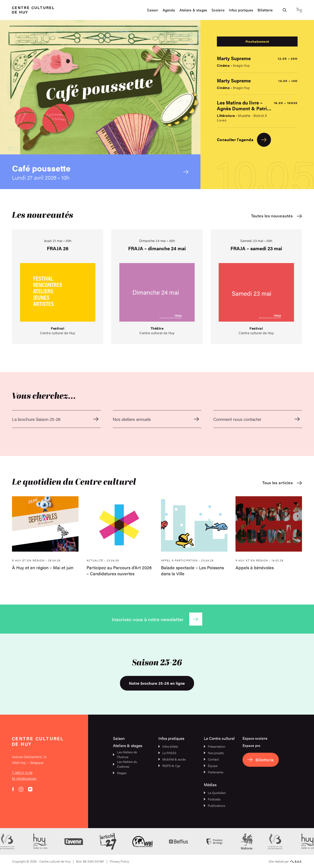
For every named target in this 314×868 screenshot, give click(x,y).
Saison (152, 10)
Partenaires (214, 772)
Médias (210, 784)
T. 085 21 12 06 (22, 773)
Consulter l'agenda (244, 140)
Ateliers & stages (193, 10)
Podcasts (212, 799)
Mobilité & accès (172, 759)
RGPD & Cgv (170, 766)
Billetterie (265, 10)
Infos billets (168, 746)
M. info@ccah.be (24, 778)
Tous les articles (282, 483)
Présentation (215, 746)
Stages (120, 773)
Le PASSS (167, 753)
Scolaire (218, 10)
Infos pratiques (241, 10)
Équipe (211, 766)
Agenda (169, 10)
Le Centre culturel (219, 738)
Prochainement (257, 41)
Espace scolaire (255, 738)
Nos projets (214, 753)
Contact (211, 759)
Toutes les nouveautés (277, 216)
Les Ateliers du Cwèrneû (125, 764)
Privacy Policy (119, 861)
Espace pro (251, 745)
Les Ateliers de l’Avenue (125, 754)
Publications (214, 806)
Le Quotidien (215, 793)
